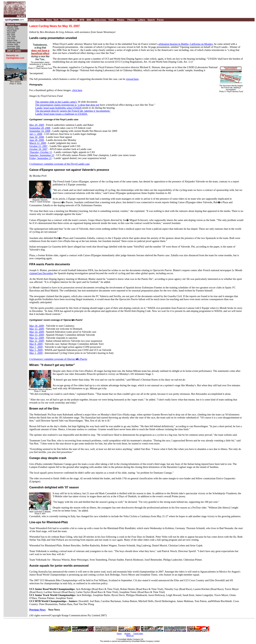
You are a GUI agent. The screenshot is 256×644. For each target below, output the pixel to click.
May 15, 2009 (37, 329)
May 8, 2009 (36, 344)
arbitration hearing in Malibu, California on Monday (186, 44)
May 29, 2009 (37, 125)
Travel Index (138, 634)
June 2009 (11, 37)
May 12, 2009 (37, 338)
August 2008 (12, 41)
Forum (160, 20)
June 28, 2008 (37, 140)
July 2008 (11, 39)
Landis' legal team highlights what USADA (58, 108)
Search (151, 20)
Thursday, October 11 (41, 152)
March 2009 (12, 31)
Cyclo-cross (100, 20)
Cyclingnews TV (36, 20)
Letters (142, 20)
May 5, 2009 (36, 350)
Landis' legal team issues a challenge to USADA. (61, 114)
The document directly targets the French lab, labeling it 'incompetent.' (73, 111)
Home (119, 634)
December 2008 (13, 48)
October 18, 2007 (38, 149)
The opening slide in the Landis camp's (56, 102)
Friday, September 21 (41, 158)
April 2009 (11, 33)
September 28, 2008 (40, 128)
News (49, 20)
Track (111, 20)
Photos (121, 20)
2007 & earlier (14, 51)
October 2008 (13, 45)
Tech (56, 20)
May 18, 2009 (37, 326)
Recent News (14, 25)
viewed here (132, 79)
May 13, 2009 (37, 335)
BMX (89, 20)
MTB (82, 20)
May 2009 (11, 35)
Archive (127, 634)
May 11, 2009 (37, 341)
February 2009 (13, 29)
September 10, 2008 (40, 131)
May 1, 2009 (36, 353)
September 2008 (14, 43)
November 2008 (13, 47)
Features (65, 20)
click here (77, 90)
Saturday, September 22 (42, 155)
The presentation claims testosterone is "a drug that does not (67, 105)
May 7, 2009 (36, 347)
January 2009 (13, 27)
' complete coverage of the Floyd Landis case (59, 164)
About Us (130, 636)
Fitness (131, 20)
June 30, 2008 (37, 137)
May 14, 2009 (37, 332)
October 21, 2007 (38, 146)
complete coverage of (58, 359)
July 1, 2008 (36, 134)
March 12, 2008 (38, 143)
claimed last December (41, 273)
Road (74, 20)
